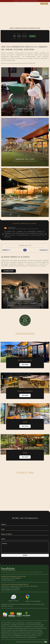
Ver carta (25, 365)
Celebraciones (9, 271)
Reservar (44, 4)
